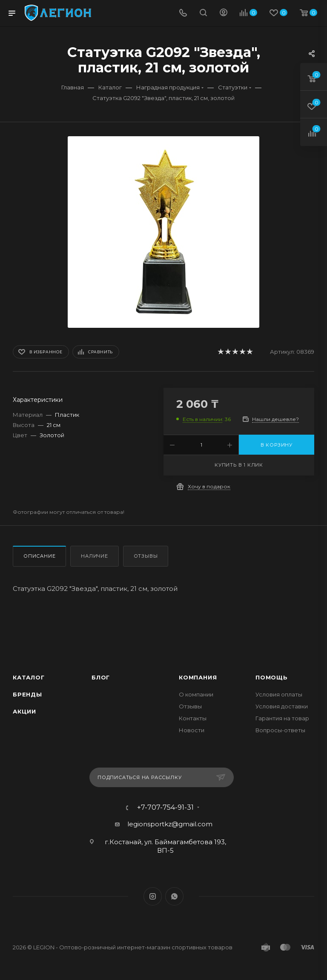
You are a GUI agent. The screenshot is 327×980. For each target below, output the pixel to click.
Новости (192, 730)
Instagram (153, 896)
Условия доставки (282, 706)
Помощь (272, 677)
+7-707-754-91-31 (165, 808)
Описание (39, 556)
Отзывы (146, 556)
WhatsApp (174, 896)
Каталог (29, 677)
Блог (101, 677)
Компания (198, 677)
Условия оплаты (279, 694)
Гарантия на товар (282, 718)
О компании (196, 694)
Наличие (95, 556)
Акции (24, 711)
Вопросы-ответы (280, 730)
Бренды (27, 694)
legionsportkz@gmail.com (170, 824)
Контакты (193, 718)
